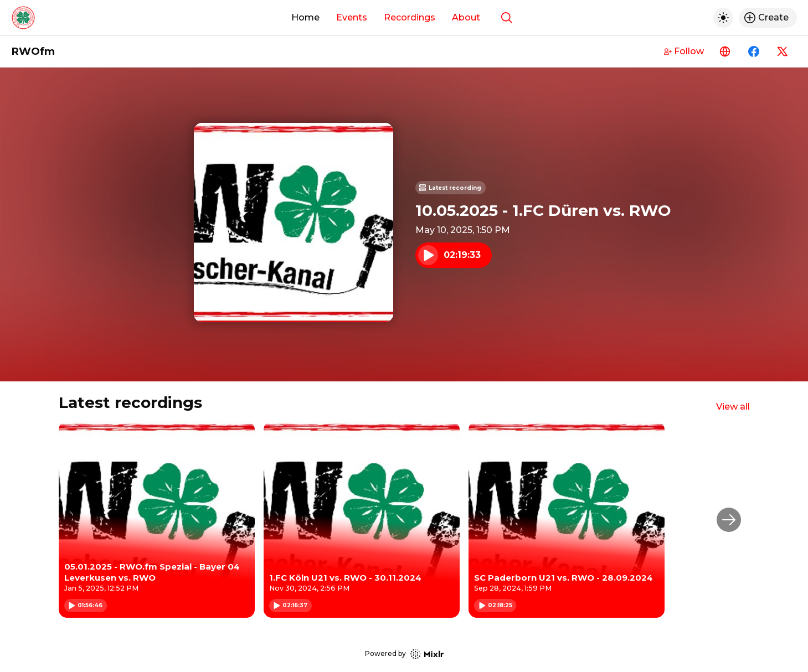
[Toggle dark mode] (723, 18)
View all (733, 407)
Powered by (404, 654)
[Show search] (507, 18)
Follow (684, 51)
